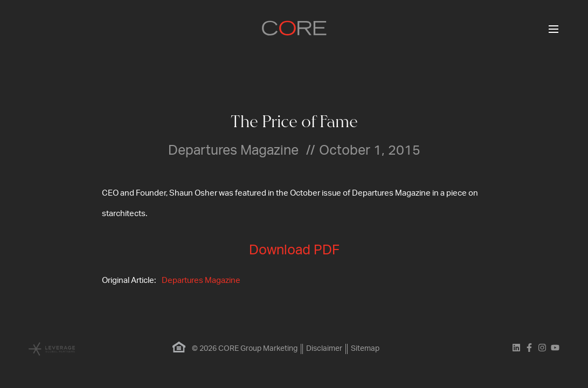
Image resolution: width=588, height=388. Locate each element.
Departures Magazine (201, 280)
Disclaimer (324, 349)
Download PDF (294, 250)
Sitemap (365, 349)
